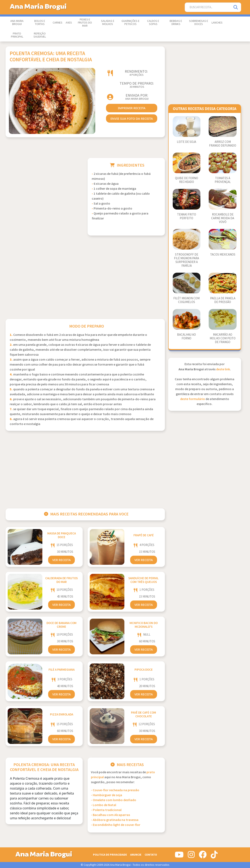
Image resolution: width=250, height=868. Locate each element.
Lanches (217, 23)
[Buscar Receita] (208, 7)
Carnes (58, 23)
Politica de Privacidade (110, 855)
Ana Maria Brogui (17, 23)
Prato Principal (17, 35)
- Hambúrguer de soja (107, 795)
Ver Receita (61, 560)
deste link (223, 369)
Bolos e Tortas (40, 23)
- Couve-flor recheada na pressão (115, 790)
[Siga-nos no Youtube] (179, 856)
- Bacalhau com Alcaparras (110, 815)
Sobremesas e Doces (199, 23)
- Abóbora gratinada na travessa (115, 820)
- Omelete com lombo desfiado (114, 800)
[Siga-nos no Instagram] (191, 856)
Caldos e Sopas (153, 23)
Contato (151, 855)
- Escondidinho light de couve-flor (116, 825)
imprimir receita (132, 108)
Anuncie (136, 855)
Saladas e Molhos (108, 23)
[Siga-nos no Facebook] (203, 856)
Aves (69, 23)
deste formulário (193, 399)
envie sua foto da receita (132, 118)
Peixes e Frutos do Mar (85, 23)
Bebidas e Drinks (176, 23)
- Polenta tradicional (106, 810)
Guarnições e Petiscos (130, 23)
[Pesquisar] (236, 7)
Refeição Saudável (40, 35)
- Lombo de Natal (104, 805)
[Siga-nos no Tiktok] (214, 856)
